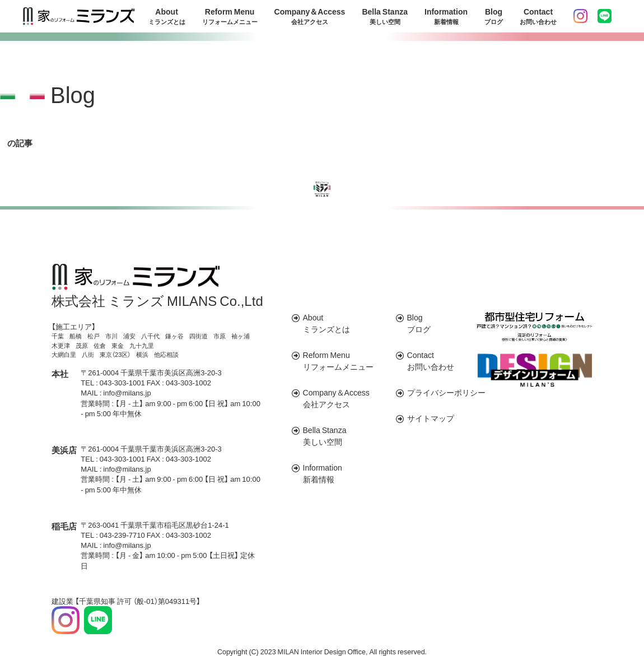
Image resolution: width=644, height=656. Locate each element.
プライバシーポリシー (446, 392)
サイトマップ (431, 418)
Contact (538, 16)
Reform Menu (230, 16)
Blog (494, 16)
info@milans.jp (127, 392)
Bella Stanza (385, 16)
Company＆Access (310, 16)
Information (446, 16)
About (167, 16)
